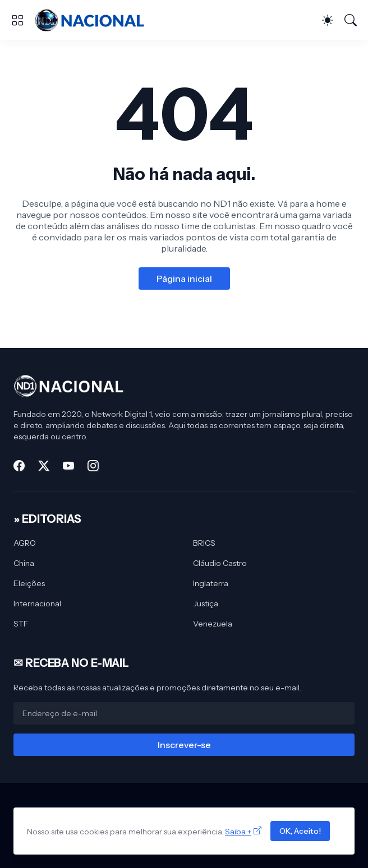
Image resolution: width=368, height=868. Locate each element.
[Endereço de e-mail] (184, 713)
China (24, 563)
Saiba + (238, 832)
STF (21, 624)
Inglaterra (211, 583)
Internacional (37, 604)
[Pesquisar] (351, 20)
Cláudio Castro (220, 563)
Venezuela (213, 624)
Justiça (206, 604)
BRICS (204, 543)
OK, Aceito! (300, 831)
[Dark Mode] (328, 20)
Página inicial (184, 278)
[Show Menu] (17, 20)
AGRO (25, 543)
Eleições (29, 583)
